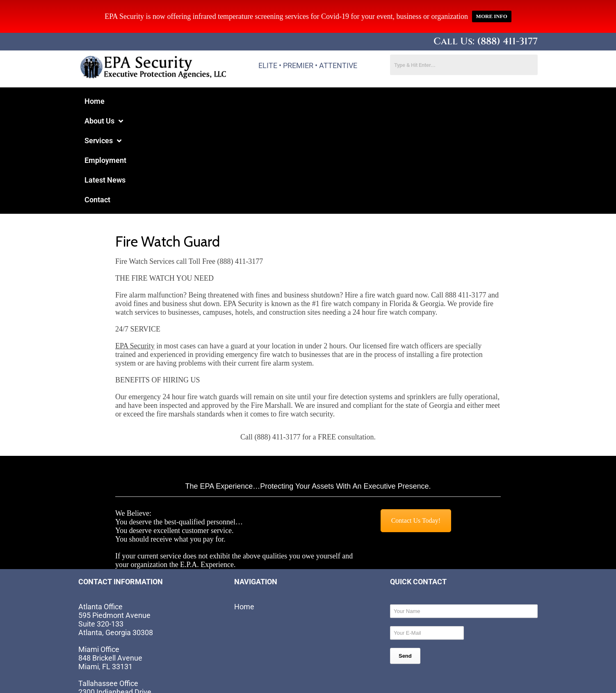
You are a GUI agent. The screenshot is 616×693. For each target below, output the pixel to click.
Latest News (292, 101)
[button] (136, 101)
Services (186, 101)
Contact (337, 101)
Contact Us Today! (416, 422)
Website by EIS (174, 669)
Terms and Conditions (428, 675)
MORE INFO (492, 16)
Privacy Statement (349, 675)
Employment (238, 101)
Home (95, 101)
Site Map (491, 675)
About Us (136, 101)
